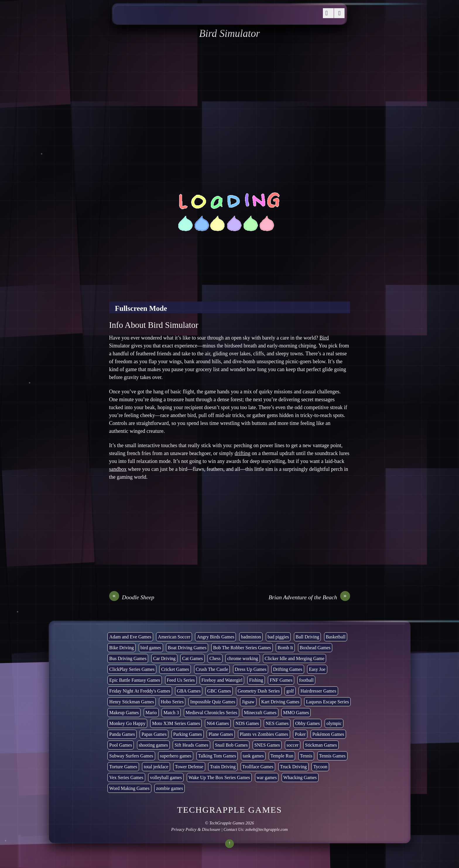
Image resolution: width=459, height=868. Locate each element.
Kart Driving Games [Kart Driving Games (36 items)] (280, 702)
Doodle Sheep (132, 597)
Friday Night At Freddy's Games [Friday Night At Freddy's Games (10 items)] (140, 691)
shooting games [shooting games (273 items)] (153, 745)
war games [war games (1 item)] (267, 777)
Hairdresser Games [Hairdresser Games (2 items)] (318, 691)
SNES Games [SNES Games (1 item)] (267, 745)
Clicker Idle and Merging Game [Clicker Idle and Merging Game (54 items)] (294, 658)
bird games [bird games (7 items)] (151, 648)
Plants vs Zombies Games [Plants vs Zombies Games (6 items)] (264, 734)
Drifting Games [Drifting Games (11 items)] (288, 669)
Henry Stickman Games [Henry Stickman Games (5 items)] (132, 702)
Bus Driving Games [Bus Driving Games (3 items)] (128, 658)
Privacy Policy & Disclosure (196, 829)
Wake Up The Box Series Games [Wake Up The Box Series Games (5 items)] (219, 777)
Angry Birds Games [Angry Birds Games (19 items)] (215, 637)
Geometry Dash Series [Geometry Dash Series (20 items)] (259, 691)
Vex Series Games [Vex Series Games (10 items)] (126, 777)
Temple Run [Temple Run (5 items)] (282, 756)
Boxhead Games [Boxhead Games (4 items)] (315, 648)
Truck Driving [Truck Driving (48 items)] (293, 767)
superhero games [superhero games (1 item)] (176, 756)
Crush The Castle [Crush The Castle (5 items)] (212, 669)
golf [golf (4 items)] (290, 691)
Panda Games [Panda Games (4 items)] (122, 734)
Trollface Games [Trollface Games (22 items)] (258, 767)
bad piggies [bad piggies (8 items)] (278, 637)
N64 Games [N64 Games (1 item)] (218, 723)
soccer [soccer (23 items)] (293, 745)
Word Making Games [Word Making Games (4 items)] (129, 788)
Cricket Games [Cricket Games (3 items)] (175, 669)
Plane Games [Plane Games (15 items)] (221, 734)
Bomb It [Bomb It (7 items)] (285, 648)
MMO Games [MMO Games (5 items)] (296, 713)
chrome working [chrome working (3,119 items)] (243, 658)
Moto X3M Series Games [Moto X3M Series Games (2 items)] (176, 723)
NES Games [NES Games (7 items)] (277, 723)
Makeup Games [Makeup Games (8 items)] (124, 713)
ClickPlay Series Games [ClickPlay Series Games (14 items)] (132, 669)
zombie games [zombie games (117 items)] (169, 788)
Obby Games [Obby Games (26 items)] (307, 723)
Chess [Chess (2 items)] (215, 658)
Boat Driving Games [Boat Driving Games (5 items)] (187, 648)
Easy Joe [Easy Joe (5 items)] (317, 669)
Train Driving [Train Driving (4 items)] (223, 767)
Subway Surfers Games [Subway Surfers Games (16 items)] (131, 756)
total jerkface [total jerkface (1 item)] (156, 767)
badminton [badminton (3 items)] (251, 637)
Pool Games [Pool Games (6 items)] (121, 745)
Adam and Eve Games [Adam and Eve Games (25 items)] (130, 637)
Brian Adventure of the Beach (309, 597)
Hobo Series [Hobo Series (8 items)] (172, 702)
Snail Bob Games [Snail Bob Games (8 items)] (231, 745)
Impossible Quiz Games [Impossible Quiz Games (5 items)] (213, 702)
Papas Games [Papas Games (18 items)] (154, 734)
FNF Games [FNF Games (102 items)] (281, 680)
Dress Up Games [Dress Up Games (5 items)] (251, 669)
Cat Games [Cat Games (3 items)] (192, 658)
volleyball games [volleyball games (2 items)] (166, 777)
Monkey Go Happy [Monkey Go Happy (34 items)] (127, 723)
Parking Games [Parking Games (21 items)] (188, 734)
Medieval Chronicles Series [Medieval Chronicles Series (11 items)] (211, 713)
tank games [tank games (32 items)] (253, 756)
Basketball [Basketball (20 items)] (336, 637)
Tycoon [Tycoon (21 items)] (320, 767)
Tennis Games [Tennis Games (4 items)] (332, 756)
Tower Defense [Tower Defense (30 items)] (189, 767)
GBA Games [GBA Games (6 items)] (189, 691)
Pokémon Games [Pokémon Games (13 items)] (328, 734)
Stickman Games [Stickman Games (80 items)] (321, 745)
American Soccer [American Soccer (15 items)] (174, 637)
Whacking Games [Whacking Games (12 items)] (300, 777)
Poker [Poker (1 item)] (300, 734)
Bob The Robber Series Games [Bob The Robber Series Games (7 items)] (242, 648)
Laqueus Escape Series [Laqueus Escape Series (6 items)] (327, 702)
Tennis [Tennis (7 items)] (306, 756)
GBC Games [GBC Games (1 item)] (219, 691)
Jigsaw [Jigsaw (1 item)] (248, 702)
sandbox (118, 469)
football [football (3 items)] (306, 680)
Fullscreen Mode (141, 308)
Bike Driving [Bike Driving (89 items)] (121, 648)
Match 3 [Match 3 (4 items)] (171, 713)
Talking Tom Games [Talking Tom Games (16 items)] (217, 756)
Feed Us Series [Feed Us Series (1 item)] (181, 680)
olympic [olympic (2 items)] (334, 723)
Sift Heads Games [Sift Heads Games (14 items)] (191, 745)
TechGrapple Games (227, 823)
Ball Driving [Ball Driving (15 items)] (307, 637)
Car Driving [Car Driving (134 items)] (164, 658)
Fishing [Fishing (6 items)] (256, 680)
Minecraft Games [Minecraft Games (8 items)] (260, 713)
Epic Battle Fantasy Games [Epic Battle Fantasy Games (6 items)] (135, 680)
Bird (324, 338)
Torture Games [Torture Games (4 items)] (123, 767)
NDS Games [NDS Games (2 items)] (247, 723)
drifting (243, 453)
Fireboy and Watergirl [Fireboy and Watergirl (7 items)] (222, 680)
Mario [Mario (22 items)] (151, 713)
